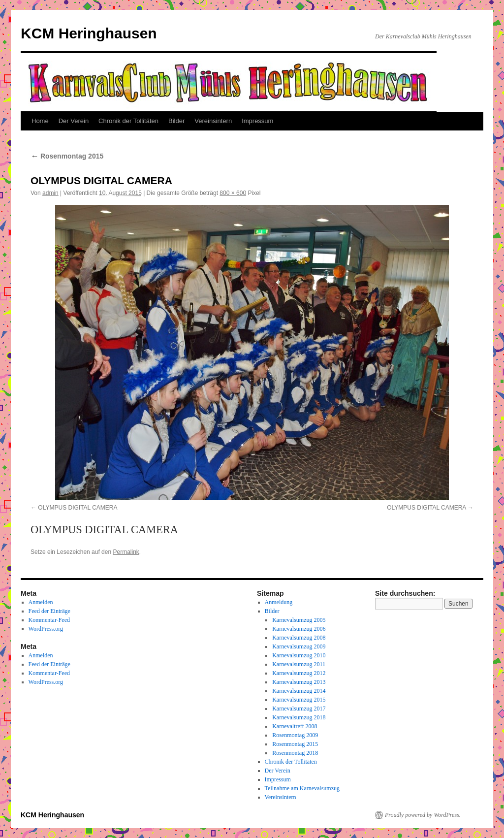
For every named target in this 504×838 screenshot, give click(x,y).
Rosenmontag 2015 (67, 156)
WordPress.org (46, 629)
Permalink (126, 552)
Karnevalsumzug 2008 (299, 638)
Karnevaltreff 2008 (295, 726)
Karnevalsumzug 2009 (299, 646)
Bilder (176, 121)
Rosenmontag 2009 (295, 735)
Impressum (257, 121)
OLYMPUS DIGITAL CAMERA (78, 508)
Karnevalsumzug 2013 (299, 682)
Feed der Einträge (49, 611)
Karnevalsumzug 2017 (299, 709)
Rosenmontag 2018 (295, 753)
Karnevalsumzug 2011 (299, 664)
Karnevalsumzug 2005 (299, 620)
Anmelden (41, 602)
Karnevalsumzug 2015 (299, 700)
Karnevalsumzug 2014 (299, 691)
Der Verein (74, 121)
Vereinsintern (213, 121)
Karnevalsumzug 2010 (299, 655)
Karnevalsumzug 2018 (299, 717)
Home (40, 121)
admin (50, 193)
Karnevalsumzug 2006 (299, 629)
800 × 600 (233, 193)
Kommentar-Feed (49, 620)
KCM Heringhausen (89, 33)
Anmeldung (279, 602)
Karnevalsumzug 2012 (299, 673)
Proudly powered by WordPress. (423, 815)
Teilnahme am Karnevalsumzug (302, 788)
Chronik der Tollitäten (128, 121)
